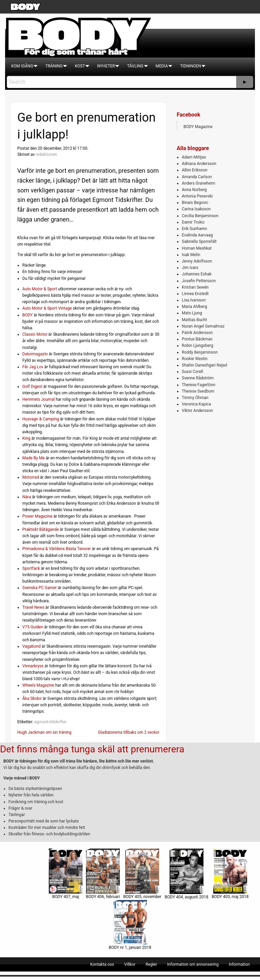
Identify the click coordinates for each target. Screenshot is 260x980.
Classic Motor (35, 334)
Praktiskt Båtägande (41, 529)
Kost (80, 66)
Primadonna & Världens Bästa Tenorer (57, 549)
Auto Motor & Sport (40, 289)
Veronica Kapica (196, 404)
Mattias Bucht (194, 320)
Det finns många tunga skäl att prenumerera (92, 749)
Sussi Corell (192, 372)
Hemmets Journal (39, 399)
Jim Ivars (190, 268)
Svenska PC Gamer (40, 588)
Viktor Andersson (197, 411)
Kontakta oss (102, 964)
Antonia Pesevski (197, 196)
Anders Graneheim (199, 183)
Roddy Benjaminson (200, 352)
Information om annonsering (193, 964)
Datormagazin (35, 354)
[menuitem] (22, 66)
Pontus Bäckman (197, 339)
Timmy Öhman (195, 398)
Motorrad (31, 477)
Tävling (135, 66)
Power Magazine (37, 516)
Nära (27, 497)
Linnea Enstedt (195, 294)
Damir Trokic (193, 222)
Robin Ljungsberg (198, 346)
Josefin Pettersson (199, 281)
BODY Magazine (198, 127)
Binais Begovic (195, 203)
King (26, 438)
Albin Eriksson (195, 170)
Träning (54, 66)
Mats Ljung (192, 313)
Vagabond (31, 646)
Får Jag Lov (33, 367)
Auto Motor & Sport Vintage (47, 308)
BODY (28, 315)
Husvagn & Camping (41, 419)
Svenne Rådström (198, 378)
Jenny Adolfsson (197, 261)
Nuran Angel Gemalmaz (203, 326)
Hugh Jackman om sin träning (44, 732)
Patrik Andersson (197, 333)
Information (239, 964)
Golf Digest (32, 387)
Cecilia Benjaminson (200, 216)
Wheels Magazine (38, 685)
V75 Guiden (33, 627)
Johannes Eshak (197, 274)
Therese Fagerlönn (199, 385)
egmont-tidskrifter (50, 722)
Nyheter (106, 66)
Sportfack (31, 568)
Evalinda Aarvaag (197, 235)
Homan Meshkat (197, 248)
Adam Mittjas (194, 157)
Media (162, 66)
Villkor (130, 964)
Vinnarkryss (33, 666)
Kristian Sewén (195, 287)
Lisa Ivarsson (194, 300)
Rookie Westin (195, 359)
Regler (151, 964)
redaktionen (46, 154)
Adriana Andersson (199, 164)
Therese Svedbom (198, 391)
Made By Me (34, 458)
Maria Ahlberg (194, 307)
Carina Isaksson (196, 209)
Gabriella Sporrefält (199, 242)
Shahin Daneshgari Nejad (204, 365)
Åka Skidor (32, 698)
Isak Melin (191, 255)
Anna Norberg (194, 190)
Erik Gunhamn (194, 229)
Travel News (33, 607)
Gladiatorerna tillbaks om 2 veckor (129, 732)
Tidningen (191, 66)
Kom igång (22, 66)
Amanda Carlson (197, 177)
